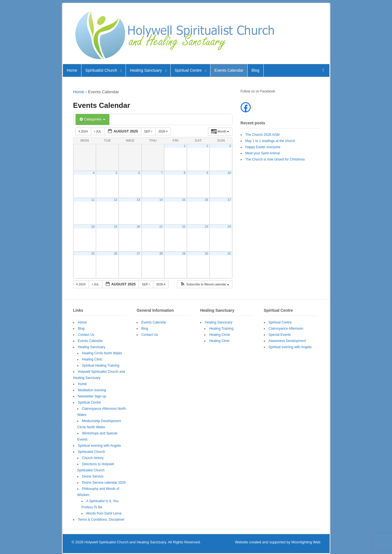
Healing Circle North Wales (102, 353)
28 (161, 253)
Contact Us (86, 335)
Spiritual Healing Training (101, 366)
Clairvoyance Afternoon (286, 329)
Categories (92, 119)
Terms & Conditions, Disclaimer (101, 520)
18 (93, 227)
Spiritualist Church (101, 70)
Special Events (280, 335)
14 (161, 200)
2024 (84, 131)
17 (229, 200)
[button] (205, 284)
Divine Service (93, 476)
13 (138, 200)
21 (161, 227)
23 (206, 227)
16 (206, 200)
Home (72, 70)
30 (206, 253)
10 (229, 173)
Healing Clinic (92, 359)
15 (184, 200)
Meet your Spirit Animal (263, 153)
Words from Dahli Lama (104, 513)
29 (184, 253)
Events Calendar (229, 70)
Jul (98, 131)
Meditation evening (92, 390)
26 (116, 253)
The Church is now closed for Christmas (275, 159)
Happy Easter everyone (263, 147)
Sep (149, 131)
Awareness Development (287, 341)
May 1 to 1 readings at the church (270, 141)
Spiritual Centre (188, 70)
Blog (255, 70)
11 (93, 200)
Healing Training (221, 329)
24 (229, 227)
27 (138, 253)
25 (93, 253)
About (82, 322)
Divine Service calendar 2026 (104, 483)
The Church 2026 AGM (263, 135)
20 (138, 227)
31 (229, 253)
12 (116, 200)
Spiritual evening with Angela (99, 446)
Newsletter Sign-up (92, 396)
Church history (93, 458)
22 (184, 227)
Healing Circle (220, 335)
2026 (164, 131)
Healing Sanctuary (146, 70)
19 (116, 227)
